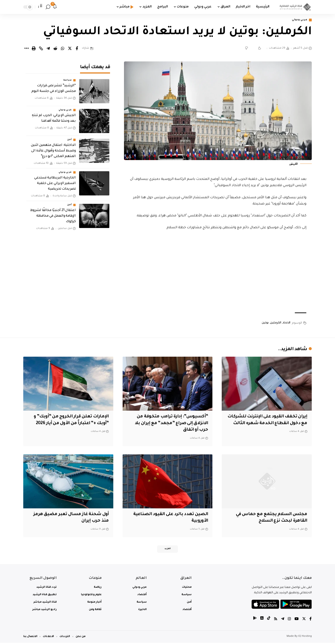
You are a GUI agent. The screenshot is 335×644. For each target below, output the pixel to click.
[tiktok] (269, 621)
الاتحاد (286, 323)
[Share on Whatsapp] (63, 49)
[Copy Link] (41, 49)
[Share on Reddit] (55, 49)
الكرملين (276, 323)
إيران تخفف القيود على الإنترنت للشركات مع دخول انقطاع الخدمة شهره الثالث (273, 424)
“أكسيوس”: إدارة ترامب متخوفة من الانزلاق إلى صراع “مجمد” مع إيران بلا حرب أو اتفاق (169, 424)
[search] (48, 7)
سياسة (68, 77)
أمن (69, 137)
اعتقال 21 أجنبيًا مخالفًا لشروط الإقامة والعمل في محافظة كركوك (53, 213)
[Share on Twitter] (70, 49)
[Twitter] (304, 621)
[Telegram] (283, 621)
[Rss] (276, 621)
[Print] (34, 49)
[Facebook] (311, 621)
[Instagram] (289, 621)
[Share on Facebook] (77, 49)
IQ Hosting (305, 638)
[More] (27, 49)
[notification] (55, 7)
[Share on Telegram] (48, 49)
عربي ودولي (299, 20)
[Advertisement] (218, 272)
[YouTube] (297, 621)
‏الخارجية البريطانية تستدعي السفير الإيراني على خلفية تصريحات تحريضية (55, 180)
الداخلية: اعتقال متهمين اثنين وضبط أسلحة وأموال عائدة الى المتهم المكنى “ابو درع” (53, 148)
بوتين (265, 323)
